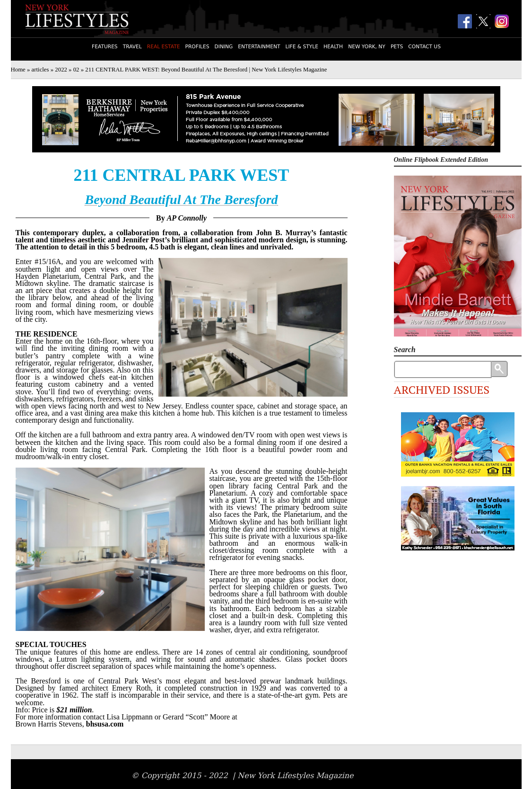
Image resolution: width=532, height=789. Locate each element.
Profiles (197, 47)
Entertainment (259, 47)
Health (333, 47)
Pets (397, 47)
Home (18, 70)
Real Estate (164, 47)
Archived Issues (442, 390)
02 (76, 70)
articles (40, 70)
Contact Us (424, 47)
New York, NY (367, 47)
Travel (132, 47)
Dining (224, 47)
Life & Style (302, 47)
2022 (61, 70)
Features (105, 47)
